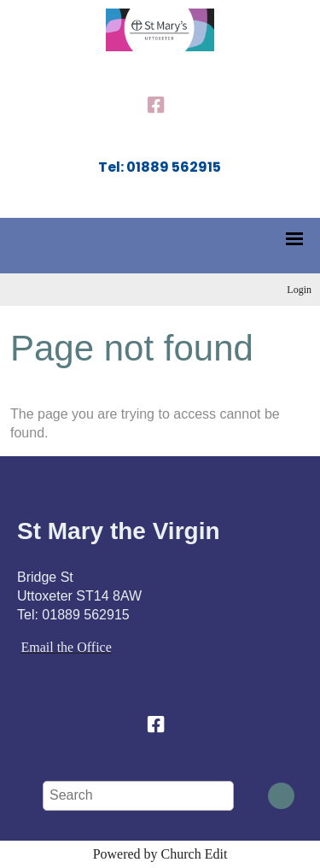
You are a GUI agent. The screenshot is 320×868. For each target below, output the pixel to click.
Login (299, 290)
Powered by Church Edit (160, 854)
